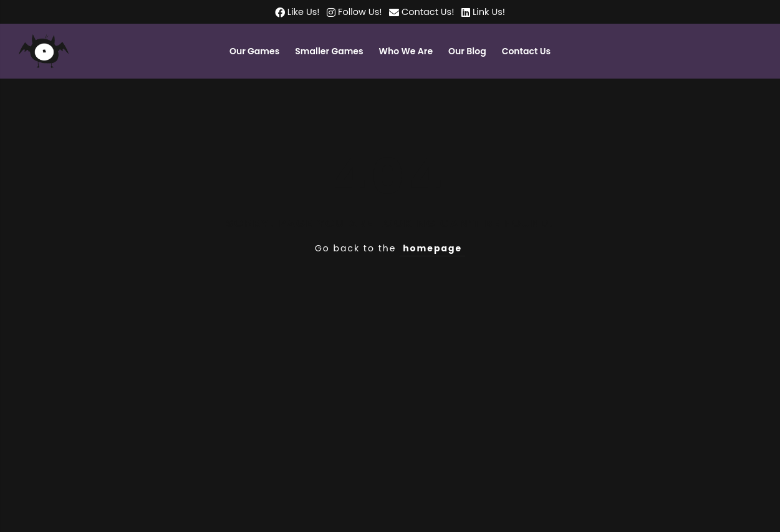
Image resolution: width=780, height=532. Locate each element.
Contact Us (526, 51)
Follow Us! (359, 12)
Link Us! (488, 12)
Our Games (254, 51)
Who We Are (406, 51)
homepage (432, 248)
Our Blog (467, 51)
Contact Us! (428, 12)
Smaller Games (329, 51)
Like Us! (302, 12)
